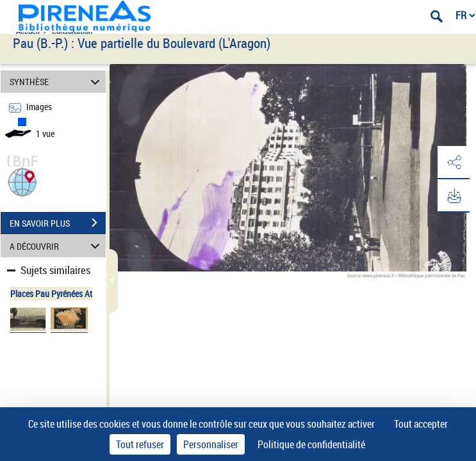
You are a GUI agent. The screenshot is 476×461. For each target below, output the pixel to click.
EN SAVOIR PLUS (58, 223)
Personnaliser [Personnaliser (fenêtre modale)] (211, 444)
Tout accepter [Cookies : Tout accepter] (421, 424)
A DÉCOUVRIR (56, 246)
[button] (22, 181)
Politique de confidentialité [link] (311, 444)
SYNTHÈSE (56, 82)
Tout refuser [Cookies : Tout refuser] (140, 444)
